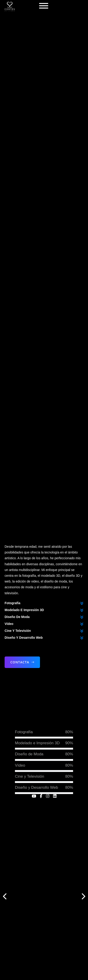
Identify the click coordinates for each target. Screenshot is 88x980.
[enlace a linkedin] (55, 796)
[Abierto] (44, 6)
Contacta (22, 662)
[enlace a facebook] (41, 796)
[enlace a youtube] (34, 796)
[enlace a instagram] (48, 796)
